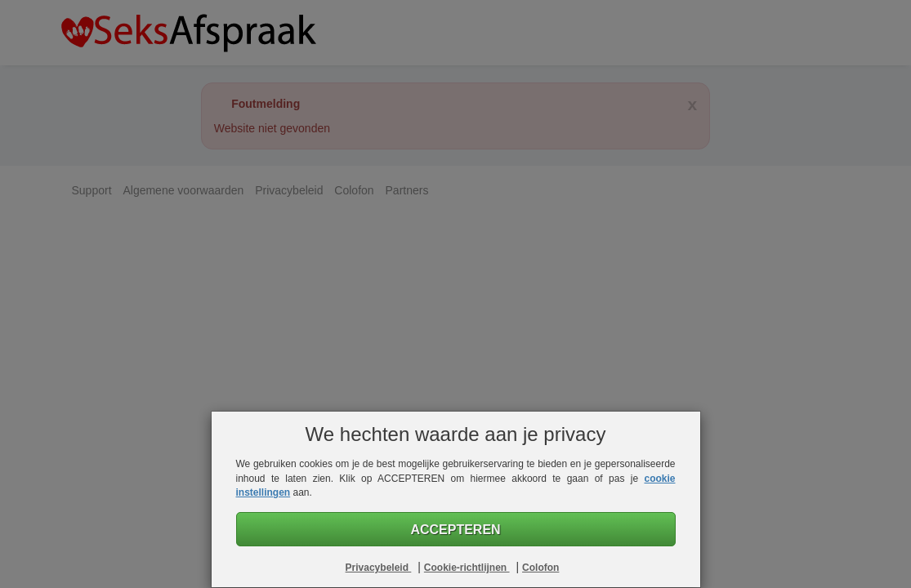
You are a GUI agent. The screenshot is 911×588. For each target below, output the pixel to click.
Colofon (540, 568)
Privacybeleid (379, 568)
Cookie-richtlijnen (467, 568)
